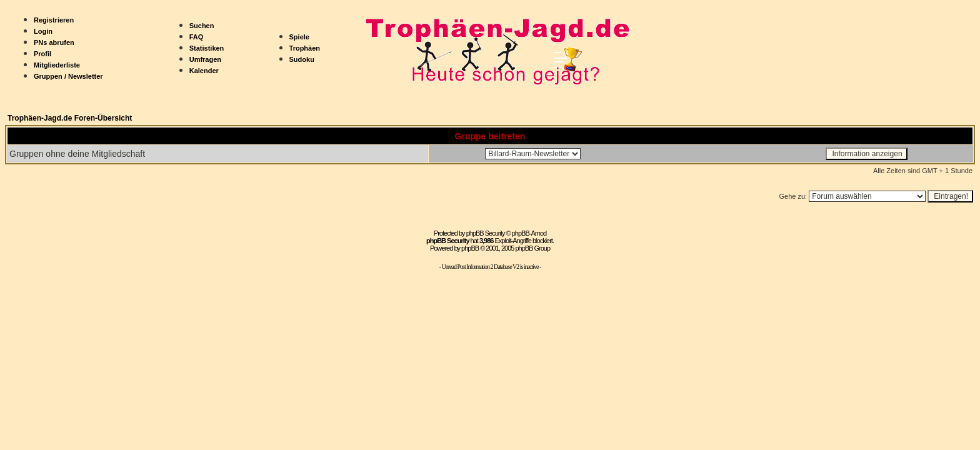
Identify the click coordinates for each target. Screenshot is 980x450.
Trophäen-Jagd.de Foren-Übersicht (70, 118)
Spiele (299, 37)
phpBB (470, 248)
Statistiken (207, 48)
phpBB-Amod (529, 233)
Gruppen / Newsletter (68, 76)
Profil (42, 54)
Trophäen (305, 48)
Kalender (204, 71)
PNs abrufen (54, 42)
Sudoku (302, 59)
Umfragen (205, 59)
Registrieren (54, 20)
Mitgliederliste (57, 65)
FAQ (197, 37)
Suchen (202, 26)
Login (43, 31)
